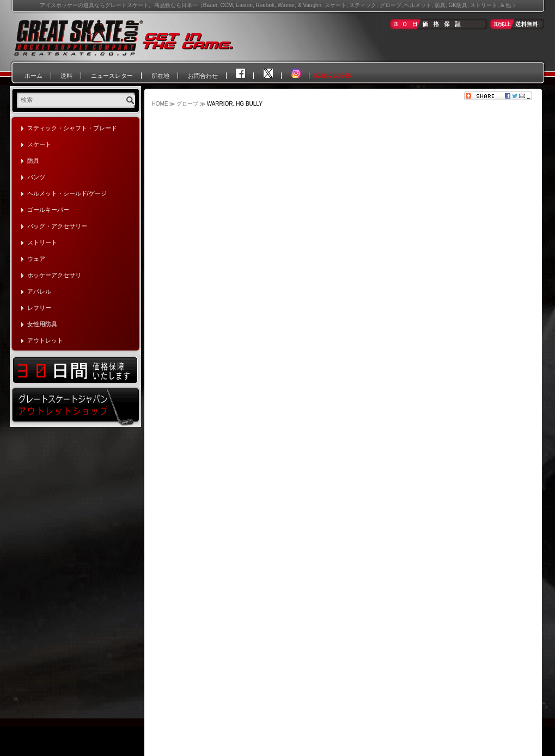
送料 (66, 76)
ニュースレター (112, 76)
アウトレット (45, 340)
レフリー (39, 308)
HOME (160, 104)
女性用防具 (42, 324)
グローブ (187, 104)
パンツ (36, 177)
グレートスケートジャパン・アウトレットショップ (75, 406)
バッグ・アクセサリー (57, 226)
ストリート (42, 242)
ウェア (36, 259)
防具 (33, 161)
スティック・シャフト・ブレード (72, 128)
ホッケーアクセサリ (54, 275)
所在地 (160, 76)
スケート (39, 144)
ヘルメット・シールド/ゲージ (67, 193)
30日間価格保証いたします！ (75, 370)
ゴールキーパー (48, 210)
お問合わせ (203, 76)
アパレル (39, 291)
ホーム (33, 76)
